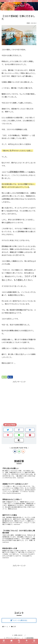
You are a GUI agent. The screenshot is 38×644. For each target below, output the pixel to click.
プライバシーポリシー (12, 638)
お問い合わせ (18, 635)
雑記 (10, 377)
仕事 (4, 377)
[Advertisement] (19, 402)
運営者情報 (29, 638)
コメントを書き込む (20, 620)
